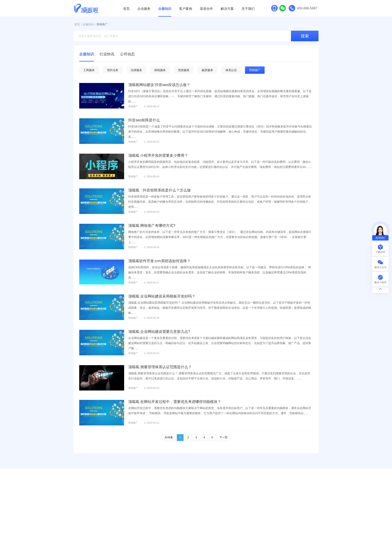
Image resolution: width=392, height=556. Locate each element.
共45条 (169, 437)
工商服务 (89, 70)
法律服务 (136, 70)
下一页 (223, 437)
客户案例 (186, 9)
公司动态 (127, 54)
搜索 (305, 36)
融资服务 (207, 70)
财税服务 (160, 70)
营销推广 (102, 24)
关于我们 (248, 9)
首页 (126, 9)
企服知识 (165, 9)
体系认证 (231, 70)
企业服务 (144, 9)
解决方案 (227, 9)
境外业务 (113, 70)
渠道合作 (206, 9)
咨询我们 (380, 238)
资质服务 (184, 70)
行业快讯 (107, 54)
